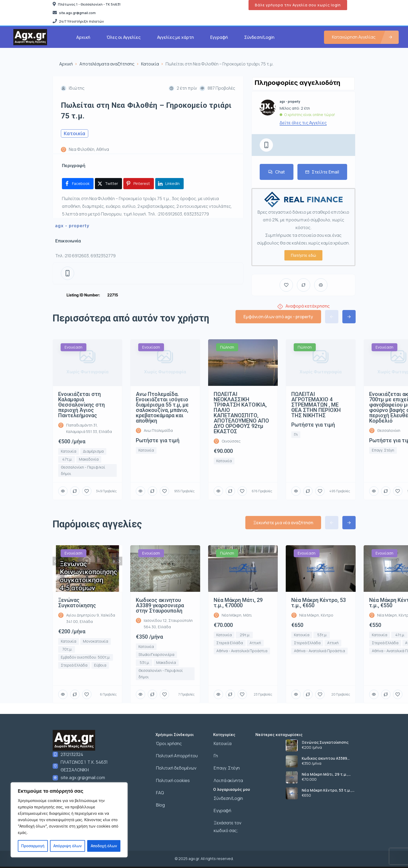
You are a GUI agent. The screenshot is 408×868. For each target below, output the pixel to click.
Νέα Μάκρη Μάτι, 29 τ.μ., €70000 (325, 774)
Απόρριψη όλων (67, 846)
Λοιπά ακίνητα (228, 778)
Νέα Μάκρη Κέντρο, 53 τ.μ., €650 (327, 790)
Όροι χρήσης (168, 743)
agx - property (72, 226)
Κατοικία (150, 64)
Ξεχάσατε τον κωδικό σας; (227, 823)
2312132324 (72, 754)
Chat (277, 172)
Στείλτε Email (322, 172)
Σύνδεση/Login (259, 37)
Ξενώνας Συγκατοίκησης (325, 742)
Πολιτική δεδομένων (176, 767)
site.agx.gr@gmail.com (83, 778)
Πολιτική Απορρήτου (176, 755)
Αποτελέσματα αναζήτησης (107, 64)
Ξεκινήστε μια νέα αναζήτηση (283, 523)
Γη (215, 755)
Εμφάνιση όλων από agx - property (278, 317)
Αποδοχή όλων (104, 846)
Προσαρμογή (33, 846)
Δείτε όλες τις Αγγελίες (303, 123)
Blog (160, 802)
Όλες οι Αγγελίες (124, 37)
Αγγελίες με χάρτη (175, 37)
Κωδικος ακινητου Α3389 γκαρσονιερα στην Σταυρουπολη (324, 758)
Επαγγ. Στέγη (226, 767)
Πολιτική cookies (172, 778)
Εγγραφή (219, 37)
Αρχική (83, 37)
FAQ (159, 790)
